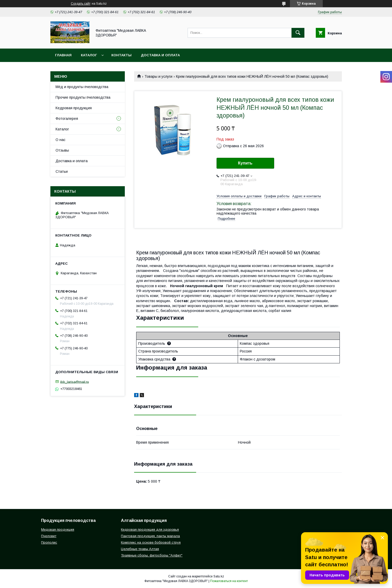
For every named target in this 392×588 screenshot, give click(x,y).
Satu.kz (219, 576)
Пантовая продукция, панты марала (150, 536)
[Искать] (298, 33)
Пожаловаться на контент (229, 581)
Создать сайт (81, 4)
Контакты (121, 55)
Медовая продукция (58, 530)
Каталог (89, 55)
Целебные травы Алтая (140, 549)
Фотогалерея (67, 119)
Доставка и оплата (160, 55)
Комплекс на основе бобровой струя (151, 542)
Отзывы (62, 150)
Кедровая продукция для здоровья (150, 530)
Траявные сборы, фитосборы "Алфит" (152, 555)
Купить (245, 163)
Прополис (49, 542)
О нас (60, 140)
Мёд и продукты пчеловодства (82, 87)
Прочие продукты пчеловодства (83, 97)
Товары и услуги (158, 76)
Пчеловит (49, 536)
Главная (63, 55)
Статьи (62, 171)
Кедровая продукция (74, 108)
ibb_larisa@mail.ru (75, 382)
